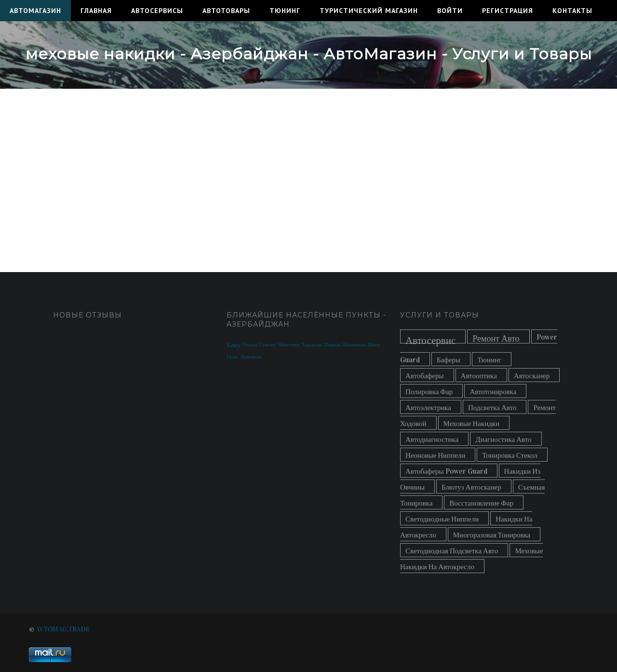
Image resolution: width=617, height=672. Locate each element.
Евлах (233, 357)
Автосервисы (157, 11)
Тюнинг (285, 11)
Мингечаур (289, 345)
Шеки (374, 345)
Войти (450, 11)
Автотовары (226, 11)
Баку (234, 345)
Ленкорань (251, 357)
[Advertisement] (308, 171)
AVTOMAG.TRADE (63, 629)
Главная (96, 11)
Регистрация (508, 11)
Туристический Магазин (369, 11)
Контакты (572, 11)
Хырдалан (312, 345)
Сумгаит (268, 345)
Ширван (332, 345)
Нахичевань (354, 345)
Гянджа (250, 345)
